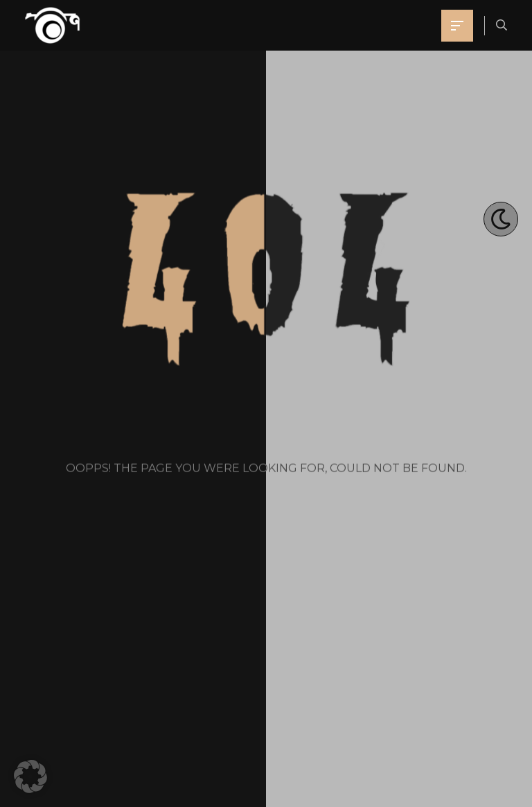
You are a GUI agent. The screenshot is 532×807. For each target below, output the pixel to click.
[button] (30, 776)
